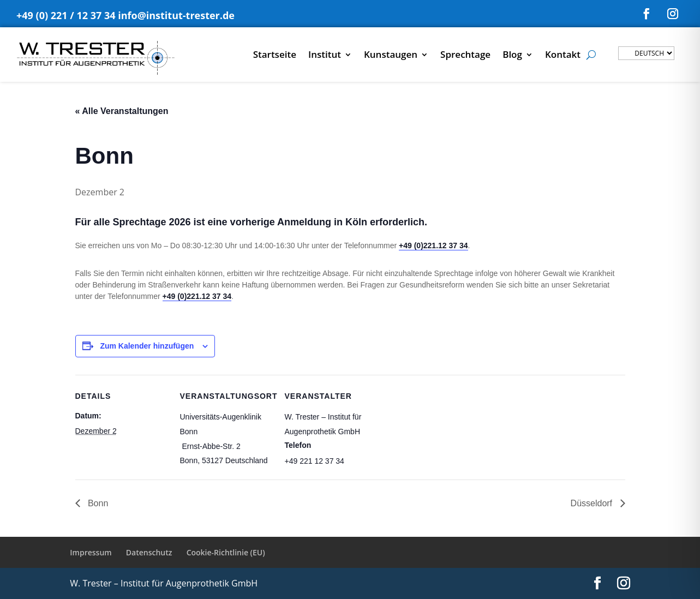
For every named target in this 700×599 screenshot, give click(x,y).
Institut (325, 56)
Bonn (97, 503)
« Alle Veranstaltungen (122, 111)
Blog (512, 56)
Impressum (91, 552)
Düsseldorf (593, 503)
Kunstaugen (391, 56)
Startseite (275, 56)
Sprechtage (465, 56)
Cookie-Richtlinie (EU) (226, 552)
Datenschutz (149, 552)
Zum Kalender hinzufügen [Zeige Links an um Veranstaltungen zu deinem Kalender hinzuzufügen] (147, 346)
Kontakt (563, 56)
